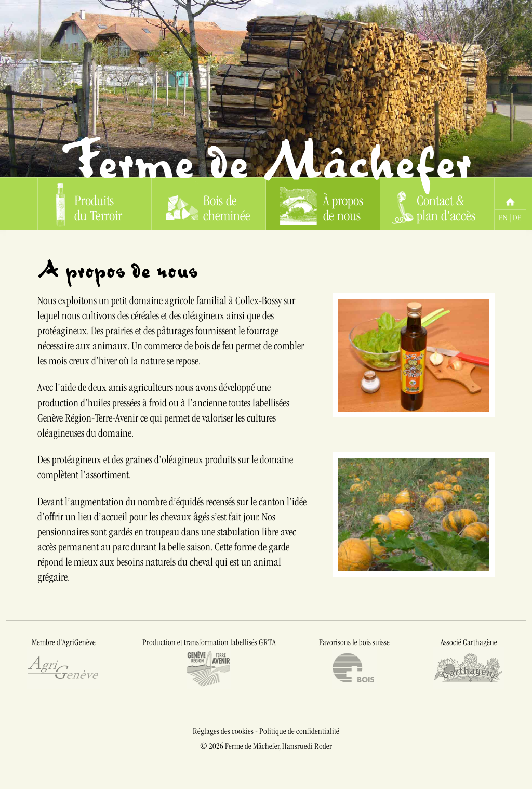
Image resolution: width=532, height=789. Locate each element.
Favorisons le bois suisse (354, 663)
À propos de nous (321, 204)
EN (503, 218)
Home (510, 194)
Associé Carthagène (469, 663)
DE (517, 218)
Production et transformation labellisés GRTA (209, 663)
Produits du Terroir (89, 204)
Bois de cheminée (208, 204)
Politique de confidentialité (299, 731)
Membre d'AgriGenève (63, 663)
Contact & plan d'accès (434, 204)
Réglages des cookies (223, 731)
